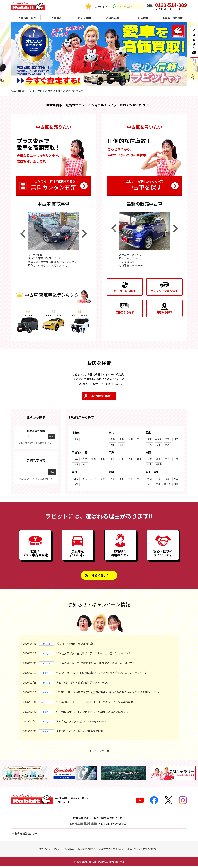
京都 (167, 459)
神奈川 (158, 439)
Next (84, 234)
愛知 (113, 459)
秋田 (130, 439)
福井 (85, 464)
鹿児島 (167, 484)
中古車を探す (145, 185)
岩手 (122, 439)
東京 (149, 439)
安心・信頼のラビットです (163, 554)
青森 (113, 439)
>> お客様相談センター (24, 835)
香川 (122, 479)
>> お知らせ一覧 (99, 753)
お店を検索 (84, 18)
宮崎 (158, 484)
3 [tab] (104, 83)
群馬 (167, 444)
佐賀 (158, 479)
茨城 (149, 444)
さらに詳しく (100, 577)
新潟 (94, 459)
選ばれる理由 (114, 18)
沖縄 (176, 484)
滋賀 (176, 459)
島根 (94, 479)
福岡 (149, 479)
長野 (85, 459)
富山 (103, 459)
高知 (130, 479)
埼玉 (176, 439)
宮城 (139, 439)
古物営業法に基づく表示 (111, 851)
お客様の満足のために (120, 554)
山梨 (76, 459)
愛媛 (113, 479)
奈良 (149, 464)
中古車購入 (55, 18)
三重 (130, 459)
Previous (23, 234)
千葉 (167, 439)
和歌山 (158, 464)
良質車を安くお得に (78, 554)
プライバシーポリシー (50, 851)
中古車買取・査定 (26, 18)
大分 (149, 484)
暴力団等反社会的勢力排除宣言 (143, 851)
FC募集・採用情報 (172, 18)
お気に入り (101, 7)
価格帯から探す (125, 312)
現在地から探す (100, 396)
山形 (113, 444)
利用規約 (70, 851)
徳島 (139, 479)
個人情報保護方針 (87, 851)
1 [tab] (94, 83)
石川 (76, 464)
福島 (122, 444)
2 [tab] (99, 83)
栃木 (158, 444)
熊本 (176, 479)
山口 (76, 484)
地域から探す (164, 312)
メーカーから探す (125, 291)
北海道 (76, 439)
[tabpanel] (99, 54)
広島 (85, 479)
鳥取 (103, 479)
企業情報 (143, 18)
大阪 (149, 459)
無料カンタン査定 (53, 185)
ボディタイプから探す (164, 291)
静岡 (139, 459)
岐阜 (122, 459)
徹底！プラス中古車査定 (35, 554)
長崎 (167, 479)
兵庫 (158, 459)
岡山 (76, 479)
